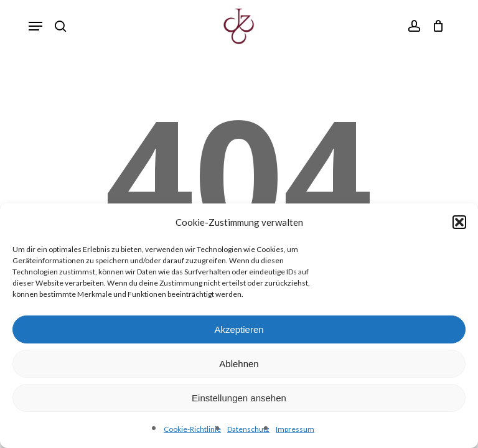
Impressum (295, 429)
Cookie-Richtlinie (192, 429)
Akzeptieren (239, 329)
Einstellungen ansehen (239, 398)
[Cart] (435, 26)
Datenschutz (248, 429)
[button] (459, 222)
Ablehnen (239, 364)
